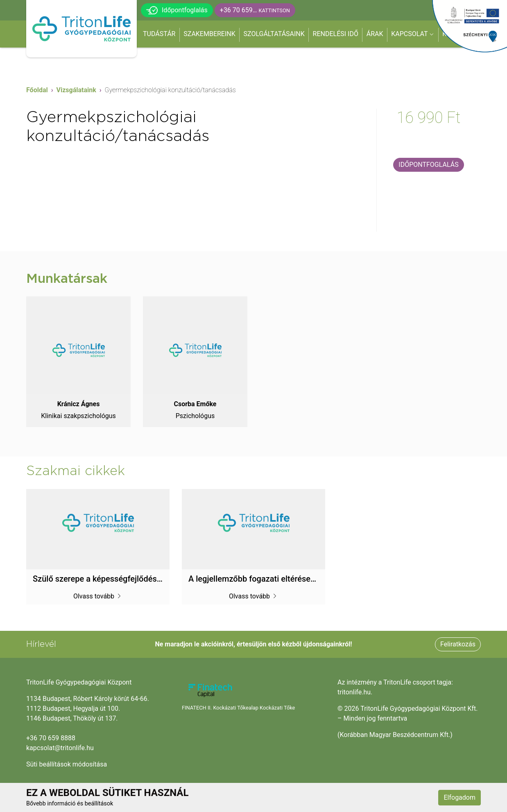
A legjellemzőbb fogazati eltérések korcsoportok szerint (290, 579)
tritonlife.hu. (355, 692)
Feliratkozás (458, 644)
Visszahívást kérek (428, 144)
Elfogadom (459, 797)
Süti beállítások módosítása (67, 764)
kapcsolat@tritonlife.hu (60, 748)
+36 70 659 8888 (51, 738)
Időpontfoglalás (177, 10)
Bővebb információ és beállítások (70, 804)
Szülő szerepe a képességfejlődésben (102, 579)
